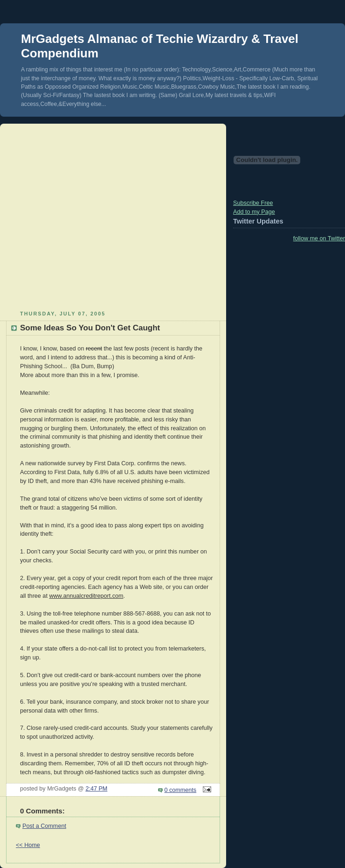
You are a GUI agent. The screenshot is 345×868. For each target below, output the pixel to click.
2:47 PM (96, 789)
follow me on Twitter (319, 238)
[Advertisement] (87, 216)
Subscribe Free (253, 203)
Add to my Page (254, 212)
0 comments (181, 790)
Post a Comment (44, 826)
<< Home (28, 845)
